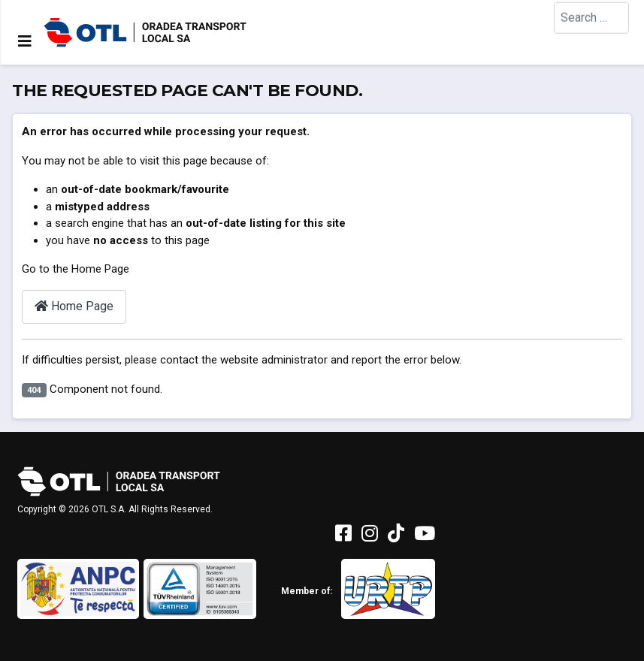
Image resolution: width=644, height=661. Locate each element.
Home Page (74, 306)
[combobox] (591, 32)
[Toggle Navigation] (25, 41)
